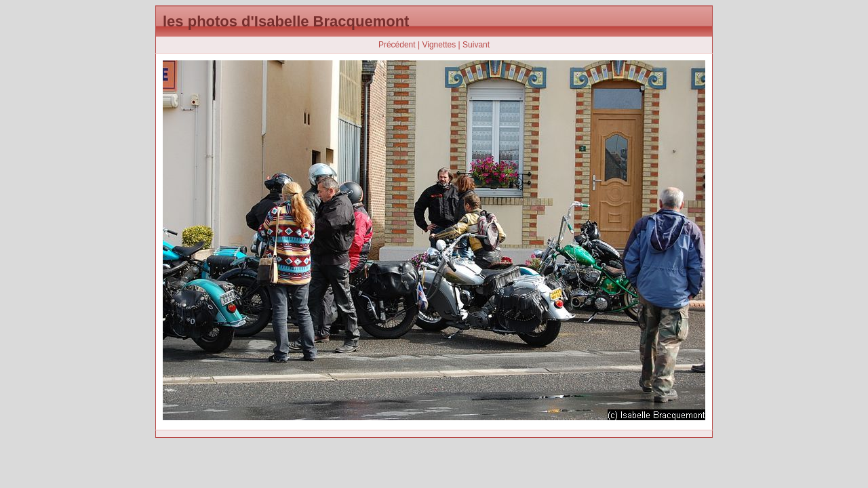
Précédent (397, 45)
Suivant (476, 45)
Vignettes (439, 45)
